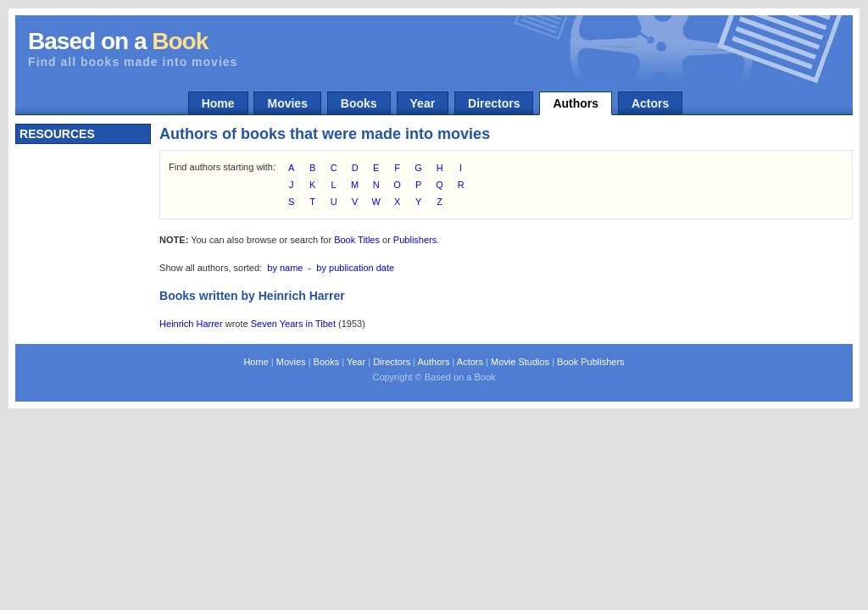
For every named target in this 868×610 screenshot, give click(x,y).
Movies (287, 103)
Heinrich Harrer (191, 324)
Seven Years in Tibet (293, 324)
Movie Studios (520, 362)
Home (218, 103)
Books (359, 103)
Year (423, 103)
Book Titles (357, 240)
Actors (650, 103)
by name (285, 268)
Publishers (415, 240)
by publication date (355, 268)
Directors (494, 103)
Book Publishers (591, 362)
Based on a (118, 41)
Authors (576, 103)
